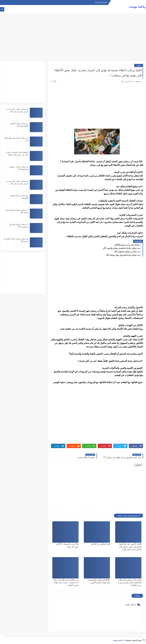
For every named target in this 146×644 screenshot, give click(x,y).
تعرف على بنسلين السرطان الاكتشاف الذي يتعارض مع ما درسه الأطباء (130, 583)
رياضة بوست (137, 6)
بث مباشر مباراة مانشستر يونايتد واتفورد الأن (121, 248)
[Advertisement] (73, 39)
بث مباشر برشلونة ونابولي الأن (127, 252)
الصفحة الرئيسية (101, 2)
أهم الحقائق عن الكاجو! (100, 544)
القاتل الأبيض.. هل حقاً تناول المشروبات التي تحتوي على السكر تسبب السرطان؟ (130, 547)
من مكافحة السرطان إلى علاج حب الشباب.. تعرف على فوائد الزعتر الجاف (66, 583)
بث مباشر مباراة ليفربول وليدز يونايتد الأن (123, 255)
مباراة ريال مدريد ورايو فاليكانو (127, 245)
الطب (139, 65)
